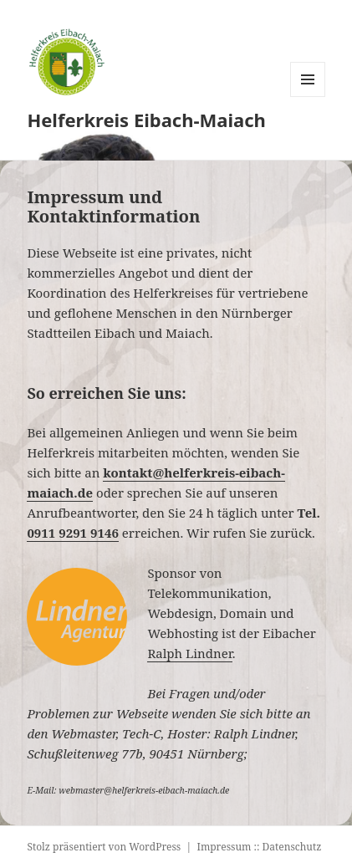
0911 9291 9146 (73, 533)
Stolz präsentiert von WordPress (104, 847)
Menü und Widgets (308, 97)
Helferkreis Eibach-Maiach (146, 120)
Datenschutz (292, 847)
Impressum (224, 847)
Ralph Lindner (189, 653)
